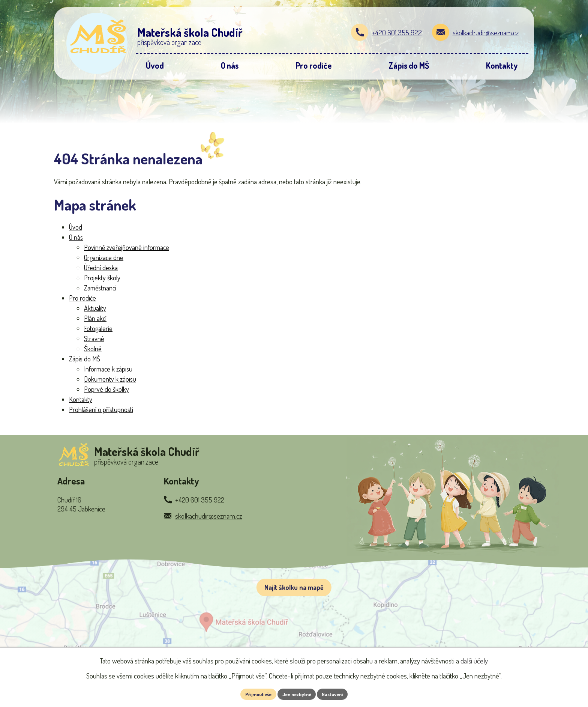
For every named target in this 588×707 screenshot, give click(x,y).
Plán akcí (95, 318)
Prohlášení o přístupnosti (101, 409)
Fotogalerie (98, 328)
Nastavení (337, 694)
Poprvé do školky (106, 389)
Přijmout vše (254, 694)
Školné (93, 349)
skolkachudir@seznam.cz (486, 32)
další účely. (475, 660)
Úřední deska (101, 268)
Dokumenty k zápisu (110, 379)
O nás (76, 237)
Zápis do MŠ (85, 359)
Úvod (76, 227)
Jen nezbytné (297, 694)
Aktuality (95, 308)
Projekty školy (102, 278)
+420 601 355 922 (397, 32)
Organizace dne (104, 257)
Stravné (94, 338)
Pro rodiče (82, 298)
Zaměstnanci (100, 288)
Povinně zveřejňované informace (127, 247)
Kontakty (81, 399)
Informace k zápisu (108, 369)
